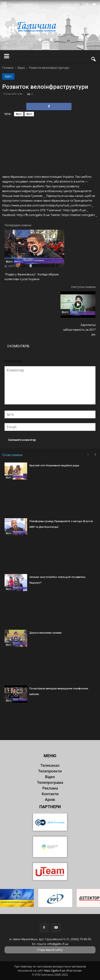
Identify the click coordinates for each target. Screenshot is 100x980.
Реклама (50, 788)
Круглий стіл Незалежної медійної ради (54, 466)
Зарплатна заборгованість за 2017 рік (79, 330)
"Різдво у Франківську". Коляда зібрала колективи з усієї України (32, 277)
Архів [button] (50, 800)
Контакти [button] (50, 794)
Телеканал (50, 765)
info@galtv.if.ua (58, 944)
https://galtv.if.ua (54, 971)
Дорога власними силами (45, 633)
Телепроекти (50, 771)
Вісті (19, 114)
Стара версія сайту (50, 950)
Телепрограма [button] (50, 782)
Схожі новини (12, 455)
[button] (94, 59)
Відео (8, 76)
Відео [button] (50, 777)
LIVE (78, 4)
